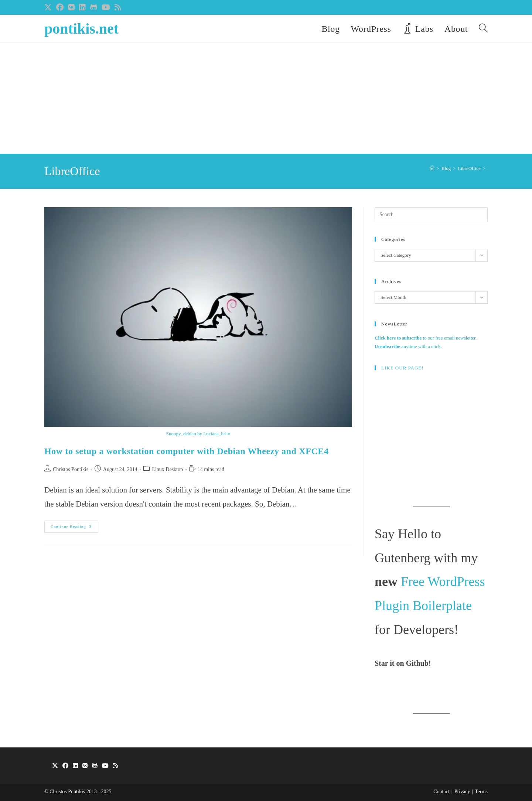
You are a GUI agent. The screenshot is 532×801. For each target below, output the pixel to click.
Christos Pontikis (71, 469)
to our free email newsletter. (426, 338)
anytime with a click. (408, 346)
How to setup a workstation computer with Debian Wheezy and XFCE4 (187, 451)
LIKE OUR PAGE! (403, 368)
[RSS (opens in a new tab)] (118, 7)
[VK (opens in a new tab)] (71, 7)
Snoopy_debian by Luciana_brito (198, 434)
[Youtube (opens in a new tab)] (106, 7)
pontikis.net (81, 29)
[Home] (432, 168)
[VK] (85, 766)
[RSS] (116, 766)
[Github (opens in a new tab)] (94, 7)
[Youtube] (105, 766)
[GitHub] (95, 766)
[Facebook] (65, 766)
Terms (481, 792)
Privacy (462, 792)
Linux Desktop (167, 469)
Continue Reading (74, 528)
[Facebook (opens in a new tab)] (60, 7)
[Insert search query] (431, 215)
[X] (55, 766)
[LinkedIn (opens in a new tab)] (82, 7)
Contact (441, 792)
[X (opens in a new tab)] (49, 7)
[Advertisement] (266, 98)
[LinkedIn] (75, 766)
